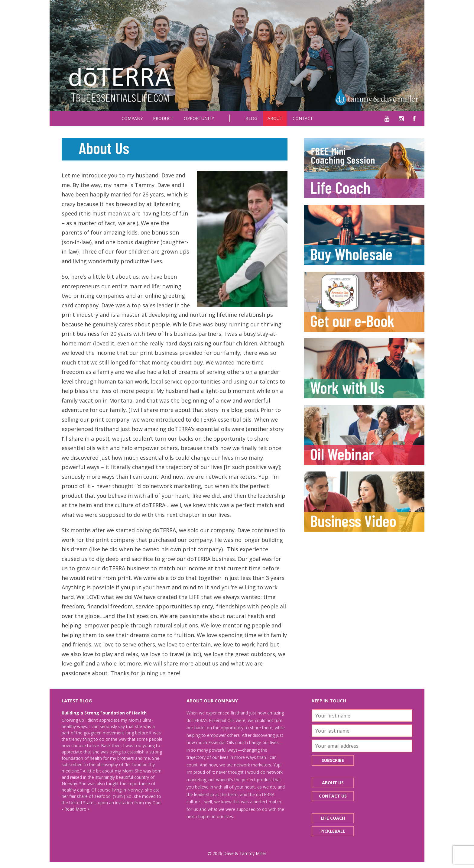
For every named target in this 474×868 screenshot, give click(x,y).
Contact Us (333, 796)
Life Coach (333, 818)
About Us (333, 783)
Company (132, 118)
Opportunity (199, 118)
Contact (303, 118)
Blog (251, 118)
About (275, 118)
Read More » (77, 809)
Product (163, 118)
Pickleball (333, 831)
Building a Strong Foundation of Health (104, 713)
